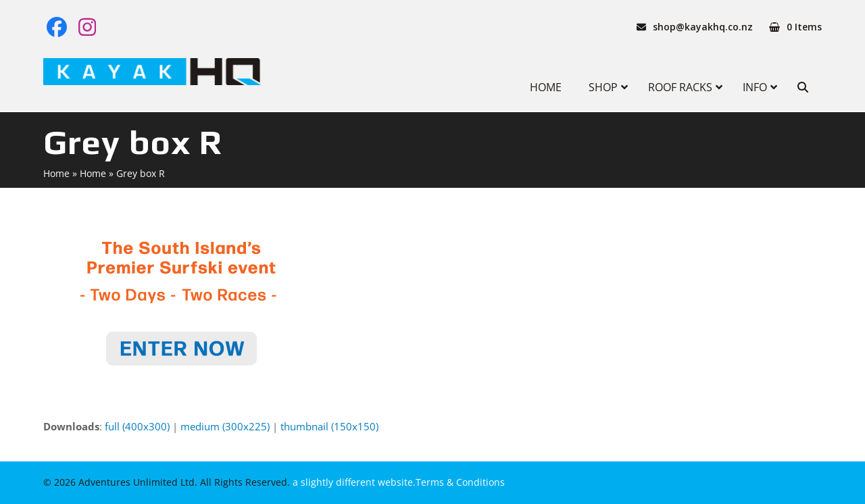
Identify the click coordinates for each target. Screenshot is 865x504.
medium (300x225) (225, 426)
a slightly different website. (353, 482)
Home (56, 173)
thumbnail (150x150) (329, 426)
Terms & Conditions (460, 482)
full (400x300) (137, 426)
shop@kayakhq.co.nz (703, 27)
